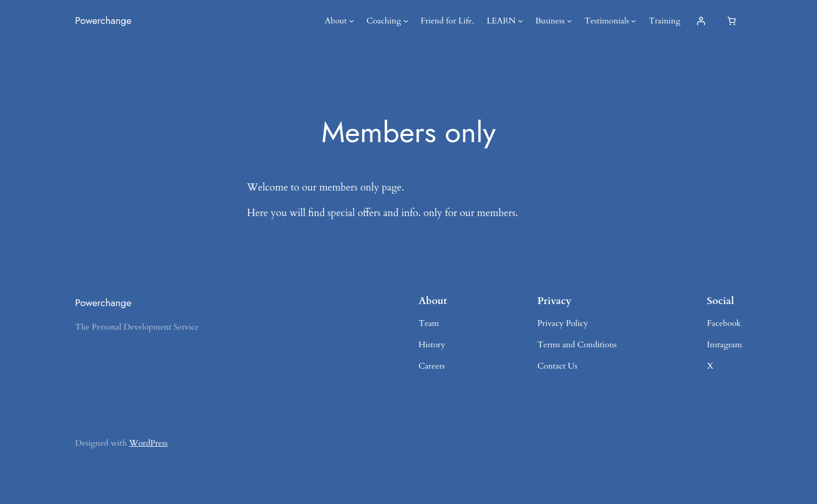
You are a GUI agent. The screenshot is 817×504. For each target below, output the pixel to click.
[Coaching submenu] (406, 21)
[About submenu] (352, 21)
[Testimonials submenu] (634, 21)
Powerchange (103, 20)
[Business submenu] (570, 21)
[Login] (701, 21)
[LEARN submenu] (521, 21)
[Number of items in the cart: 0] (732, 21)
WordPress (148, 443)
